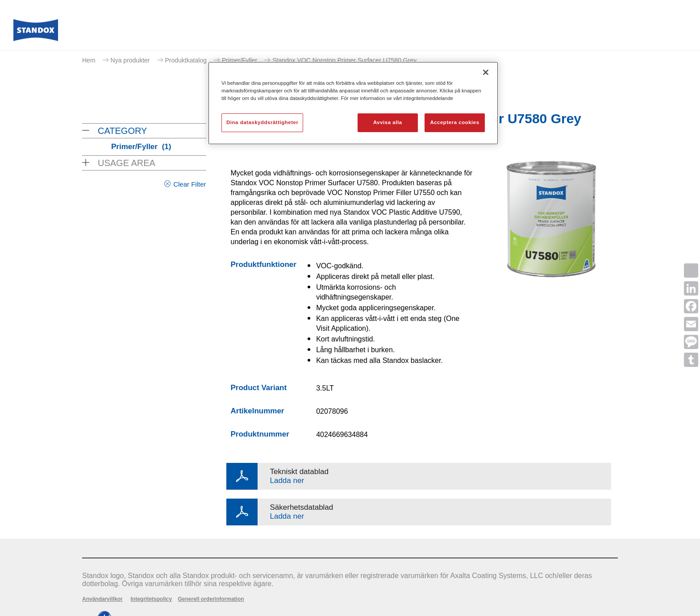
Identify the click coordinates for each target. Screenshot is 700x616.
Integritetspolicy (151, 599)
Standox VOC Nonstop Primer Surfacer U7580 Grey (344, 60)
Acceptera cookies (454, 122)
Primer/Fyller (240, 60)
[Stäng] (486, 72)
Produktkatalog (186, 60)
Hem (89, 60)
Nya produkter (130, 60)
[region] (353, 103)
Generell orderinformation (211, 599)
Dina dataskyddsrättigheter (262, 122)
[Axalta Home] (36, 33)
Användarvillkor (102, 599)
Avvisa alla (388, 122)
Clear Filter (190, 184)
